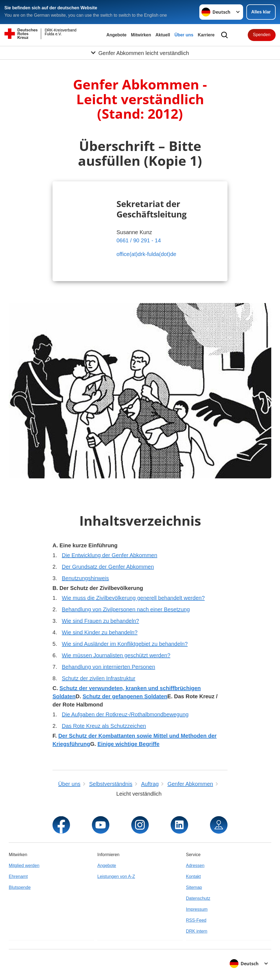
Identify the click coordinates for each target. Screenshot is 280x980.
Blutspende (20, 887)
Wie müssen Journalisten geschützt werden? (116, 655)
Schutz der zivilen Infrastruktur (99, 678)
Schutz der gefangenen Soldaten (125, 696)
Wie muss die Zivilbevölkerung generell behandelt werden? (133, 598)
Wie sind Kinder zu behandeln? (100, 632)
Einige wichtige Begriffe (128, 744)
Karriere (206, 35)
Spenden (262, 35)
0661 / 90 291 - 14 (139, 240)
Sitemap (194, 887)
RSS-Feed (196, 920)
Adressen (195, 866)
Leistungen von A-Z (116, 876)
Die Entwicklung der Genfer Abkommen (110, 555)
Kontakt (193, 876)
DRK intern (197, 931)
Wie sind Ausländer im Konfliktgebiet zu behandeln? (125, 644)
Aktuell (163, 35)
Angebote (116, 35)
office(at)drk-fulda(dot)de (146, 254)
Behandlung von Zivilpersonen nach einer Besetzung (126, 609)
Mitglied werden (24, 866)
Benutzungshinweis (85, 578)
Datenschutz (198, 898)
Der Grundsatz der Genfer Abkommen (108, 567)
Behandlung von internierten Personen (108, 667)
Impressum (197, 909)
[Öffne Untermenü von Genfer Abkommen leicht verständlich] (140, 53)
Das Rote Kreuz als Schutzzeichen (104, 726)
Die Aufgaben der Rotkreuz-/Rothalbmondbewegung (125, 714)
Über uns (184, 35)
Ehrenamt (18, 876)
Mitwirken (141, 35)
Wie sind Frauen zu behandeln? (100, 621)
